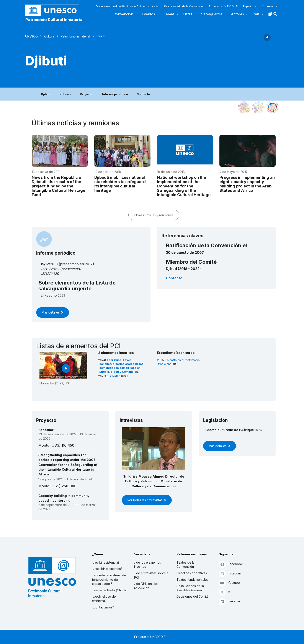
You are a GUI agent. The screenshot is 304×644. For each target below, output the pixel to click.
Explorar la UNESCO (224, 6)
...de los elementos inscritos (148, 565)
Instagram (230, 573)
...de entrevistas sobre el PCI (152, 575)
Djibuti (46, 94)
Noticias (65, 94)
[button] (276, 15)
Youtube (229, 583)
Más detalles (53, 312)
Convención (123, 14)
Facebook (231, 564)
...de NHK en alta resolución (146, 586)
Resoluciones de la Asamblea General (190, 588)
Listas (188, 14)
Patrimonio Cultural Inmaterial (54, 20)
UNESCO (31, 36)
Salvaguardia (212, 14)
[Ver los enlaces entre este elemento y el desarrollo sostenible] (272, 107)
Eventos (148, 14)
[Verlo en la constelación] (244, 107)
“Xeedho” (47, 430)
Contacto (143, 94)
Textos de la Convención (186, 565)
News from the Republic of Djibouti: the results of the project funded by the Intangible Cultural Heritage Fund (58, 186)
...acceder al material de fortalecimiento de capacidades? (109, 579)
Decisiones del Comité (193, 596)
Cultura (49, 36)
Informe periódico (115, 94)
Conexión (268, 6)
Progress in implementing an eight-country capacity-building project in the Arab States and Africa (247, 184)
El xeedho (114, 376)
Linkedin (229, 601)
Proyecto (87, 94)
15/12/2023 (50, 269)
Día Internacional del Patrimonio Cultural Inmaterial (127, 6)
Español (248, 6)
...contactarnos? (103, 607)
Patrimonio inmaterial (75, 36)
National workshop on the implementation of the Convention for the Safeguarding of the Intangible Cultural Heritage (184, 186)
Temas (169, 14)
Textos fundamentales (192, 580)
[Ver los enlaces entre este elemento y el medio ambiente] (258, 107)
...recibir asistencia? (106, 562)
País (256, 14)
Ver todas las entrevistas (147, 500)
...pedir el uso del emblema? (104, 599)
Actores (237, 14)
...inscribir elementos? (107, 569)
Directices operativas (192, 573)
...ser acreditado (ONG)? (109, 590)
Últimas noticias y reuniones (154, 215)
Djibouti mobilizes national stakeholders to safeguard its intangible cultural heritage (120, 184)
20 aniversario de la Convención (184, 6)
